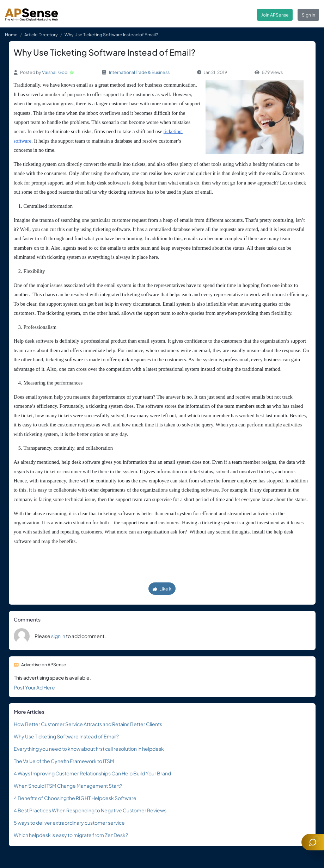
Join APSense (275, 15)
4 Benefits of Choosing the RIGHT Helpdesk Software (75, 798)
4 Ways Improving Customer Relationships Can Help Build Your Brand (92, 773)
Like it (162, 589)
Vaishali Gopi (55, 72)
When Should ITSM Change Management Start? (68, 786)
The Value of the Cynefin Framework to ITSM (64, 761)
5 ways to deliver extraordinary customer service (69, 823)
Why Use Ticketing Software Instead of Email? (66, 736)
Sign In (308, 15)
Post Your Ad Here (34, 687)
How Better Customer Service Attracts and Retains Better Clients (88, 724)
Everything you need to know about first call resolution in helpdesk (89, 749)
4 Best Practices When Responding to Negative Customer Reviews (90, 810)
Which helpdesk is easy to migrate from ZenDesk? (71, 835)
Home (11, 35)
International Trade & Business (139, 72)
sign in (58, 636)
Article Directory (41, 35)
